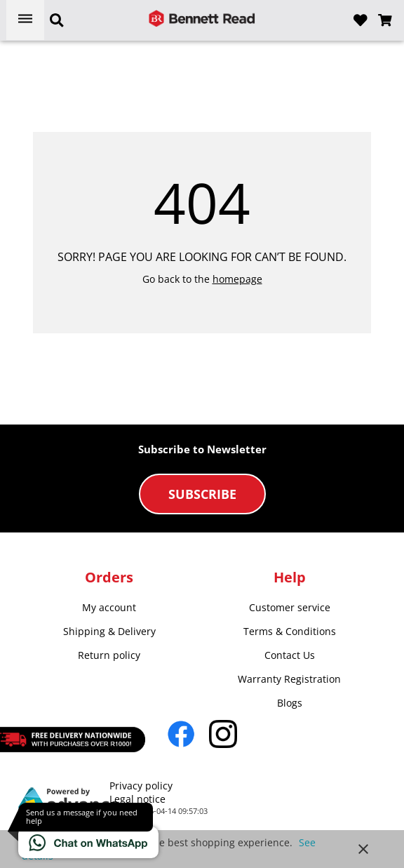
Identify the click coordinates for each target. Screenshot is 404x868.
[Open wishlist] (361, 20)
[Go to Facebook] (181, 734)
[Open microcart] (385, 20)
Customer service (290, 607)
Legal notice (137, 799)
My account (109, 607)
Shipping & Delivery (109, 631)
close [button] (363, 849)
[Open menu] (25, 20)
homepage (237, 279)
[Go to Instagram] (223, 734)
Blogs (290, 703)
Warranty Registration (289, 679)
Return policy (109, 655)
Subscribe (202, 494)
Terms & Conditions (290, 631)
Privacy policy (141, 786)
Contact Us (290, 655)
